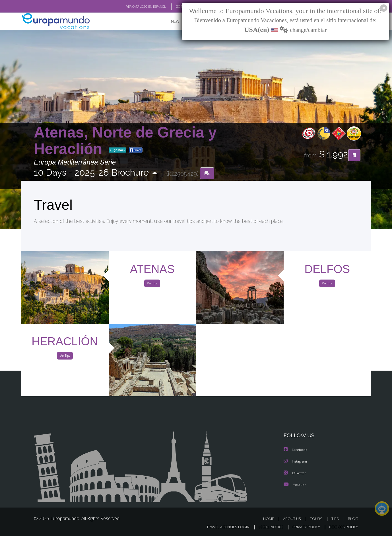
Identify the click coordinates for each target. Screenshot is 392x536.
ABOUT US (294, 518)
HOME (271, 518)
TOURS (317, 518)
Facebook (296, 450)
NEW (170, 21)
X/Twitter (295, 473)
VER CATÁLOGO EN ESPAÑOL (133, 7)
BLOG (353, 518)
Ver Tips (152, 284)
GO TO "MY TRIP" (178, 7)
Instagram (296, 461)
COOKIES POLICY (342, 526)
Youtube (295, 484)
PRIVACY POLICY (304, 526)
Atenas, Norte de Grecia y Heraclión (125, 140)
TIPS (336, 518)
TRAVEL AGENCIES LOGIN (223, 526)
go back (117, 150)
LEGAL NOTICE (267, 526)
